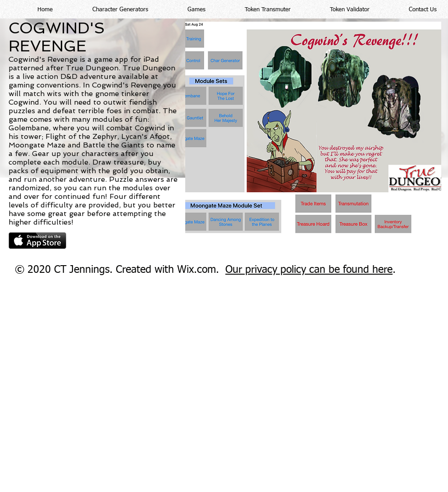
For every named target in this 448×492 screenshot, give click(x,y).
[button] (107, 9)
